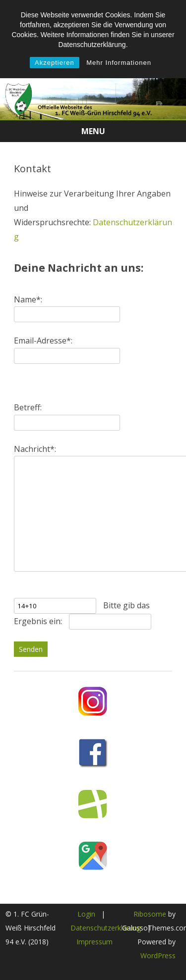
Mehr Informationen (119, 63)
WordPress (158, 955)
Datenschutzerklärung (106, 928)
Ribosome (150, 914)
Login (86, 914)
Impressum (94, 942)
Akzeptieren (55, 63)
